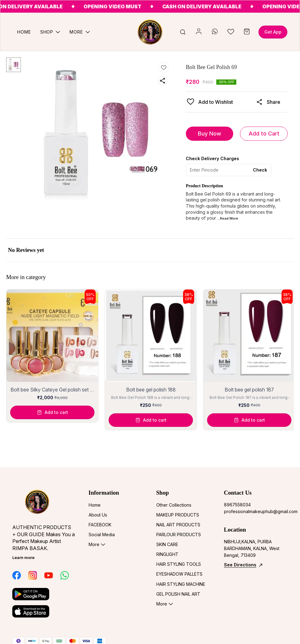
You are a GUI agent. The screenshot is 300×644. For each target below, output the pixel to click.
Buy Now (210, 134)
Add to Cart (264, 134)
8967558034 (237, 505)
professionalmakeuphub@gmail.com (256, 511)
